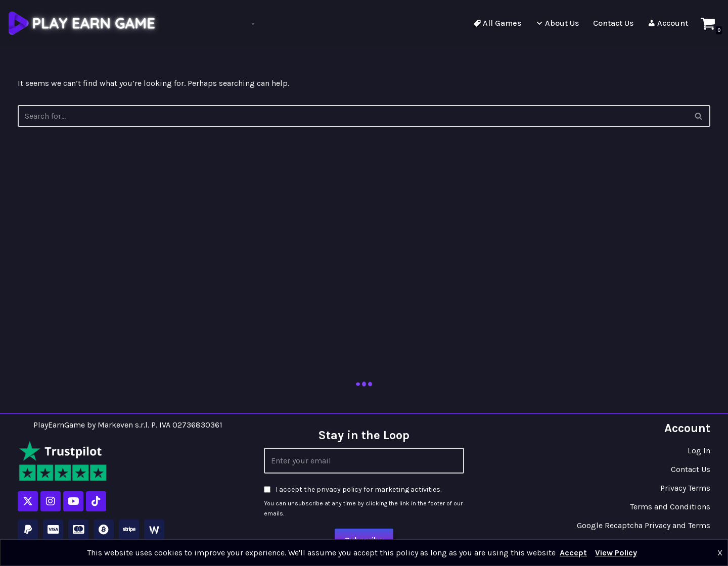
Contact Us (691, 469)
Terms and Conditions (670, 507)
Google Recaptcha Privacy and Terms (644, 525)
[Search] (699, 116)
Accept (573, 553)
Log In (699, 451)
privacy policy (339, 489)
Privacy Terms (685, 488)
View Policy (616, 553)
